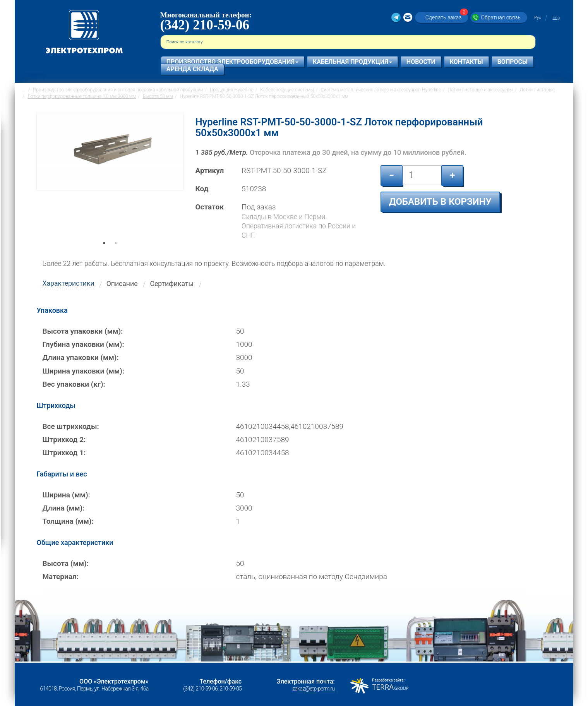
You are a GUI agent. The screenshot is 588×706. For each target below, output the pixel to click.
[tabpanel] (110, 180)
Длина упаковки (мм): (80, 357)
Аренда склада (192, 69)
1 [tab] (104, 254)
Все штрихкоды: (70, 426)
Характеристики (68, 283)
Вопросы (513, 62)
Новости (421, 62)
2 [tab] (116, 254)
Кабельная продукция (352, 62)
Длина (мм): (63, 508)
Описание (122, 284)
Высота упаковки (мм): (82, 331)
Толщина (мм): (68, 521)
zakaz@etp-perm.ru (313, 689)
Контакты (466, 62)
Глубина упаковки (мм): (83, 344)
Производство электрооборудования (232, 62)
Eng (556, 18)
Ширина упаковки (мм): (83, 371)
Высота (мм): (65, 563)
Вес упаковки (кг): (74, 384)
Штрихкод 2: (64, 440)
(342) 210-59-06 (205, 25)
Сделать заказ (446, 17)
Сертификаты (172, 284)
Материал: (60, 577)
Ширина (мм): (66, 495)
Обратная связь (501, 17)
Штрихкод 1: (64, 453)
